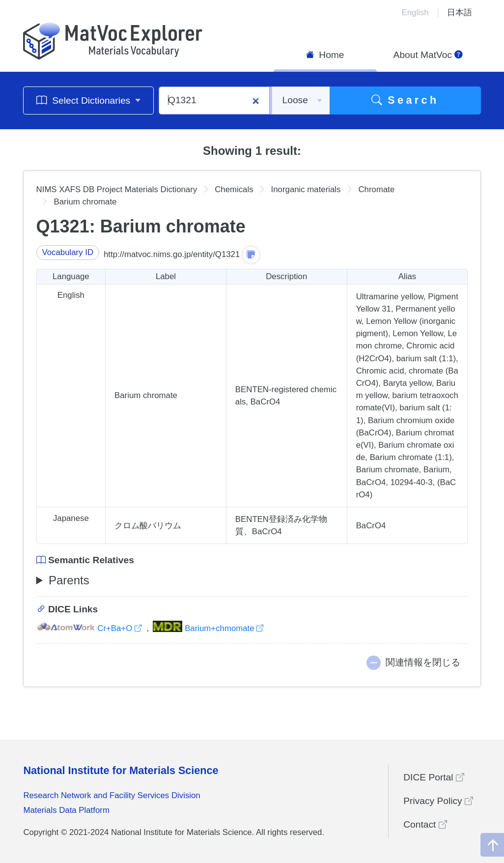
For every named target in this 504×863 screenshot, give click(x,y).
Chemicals (234, 189)
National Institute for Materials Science (121, 770)
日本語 (460, 13)
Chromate (376, 189)
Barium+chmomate (208, 628)
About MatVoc (428, 55)
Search (405, 100)
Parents (69, 580)
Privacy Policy (438, 801)
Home (325, 55)
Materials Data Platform (66, 810)
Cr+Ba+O (90, 628)
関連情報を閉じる (423, 662)
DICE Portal (434, 777)
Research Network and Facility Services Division (112, 795)
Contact (425, 824)
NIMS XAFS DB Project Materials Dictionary (117, 189)
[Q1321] (214, 101)
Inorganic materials (306, 189)
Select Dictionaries (89, 100)
